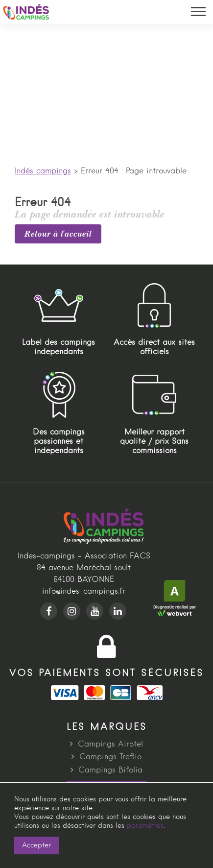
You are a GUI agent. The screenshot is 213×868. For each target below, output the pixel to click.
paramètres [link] (145, 826)
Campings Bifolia (110, 771)
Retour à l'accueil (58, 234)
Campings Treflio (110, 757)
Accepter (36, 845)
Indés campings (43, 171)
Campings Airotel (110, 745)
